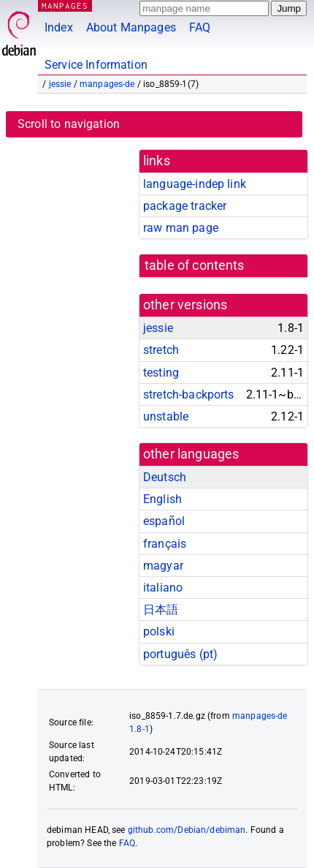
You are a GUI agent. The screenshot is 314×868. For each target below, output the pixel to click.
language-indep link (195, 184)
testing (161, 373)
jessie (60, 84)
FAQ (200, 27)
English (162, 499)
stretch (161, 350)
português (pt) (180, 654)
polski (159, 631)
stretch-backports (189, 395)
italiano (163, 588)
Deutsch (165, 477)
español (164, 521)
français (165, 544)
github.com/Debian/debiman (187, 830)
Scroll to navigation (69, 124)
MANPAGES (65, 5)
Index (59, 27)
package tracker (185, 206)
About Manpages (131, 27)
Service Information (96, 65)
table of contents (195, 265)
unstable (166, 416)
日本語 (161, 610)
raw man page (181, 228)
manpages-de (107, 84)
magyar (163, 566)
